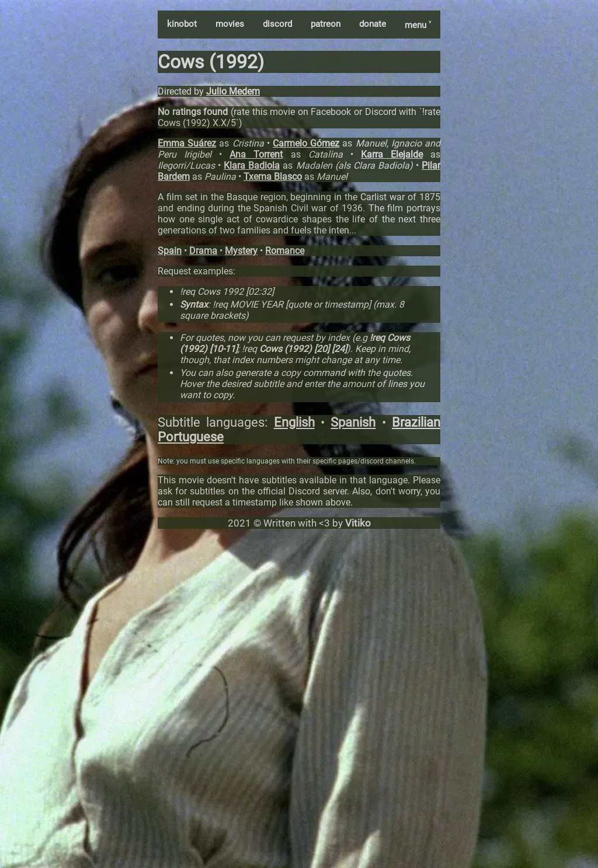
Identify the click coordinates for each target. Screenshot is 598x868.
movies (230, 24)
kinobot (182, 24)
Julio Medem (233, 91)
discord (277, 24)
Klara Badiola (252, 165)
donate (373, 24)
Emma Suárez (187, 143)
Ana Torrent (256, 154)
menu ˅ (418, 25)
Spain (170, 251)
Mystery (241, 251)
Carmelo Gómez (306, 143)
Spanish (353, 422)
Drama (203, 251)
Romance (285, 251)
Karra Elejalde (392, 154)
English (294, 422)
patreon (326, 24)
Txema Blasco (273, 177)
